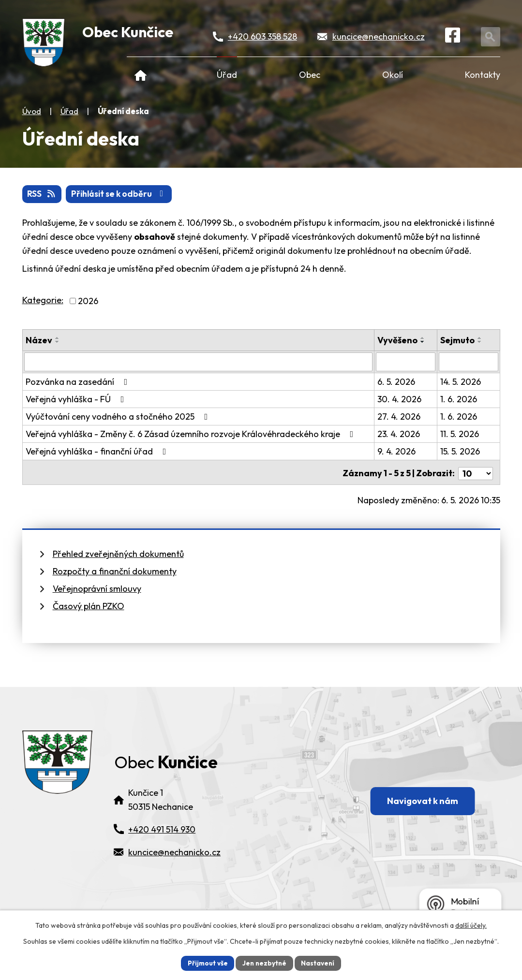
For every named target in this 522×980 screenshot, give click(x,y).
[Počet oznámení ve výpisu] (476, 471)
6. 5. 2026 (397, 382)
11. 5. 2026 (460, 434)
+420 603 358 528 (263, 37)
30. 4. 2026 (400, 399)
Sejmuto (457, 341)
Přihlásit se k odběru (122, 195)
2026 (88, 301)
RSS (42, 195)
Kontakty (483, 75)
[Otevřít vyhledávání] (492, 37)
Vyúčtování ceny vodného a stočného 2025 (119, 417)
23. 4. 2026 (399, 434)
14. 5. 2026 (461, 382)
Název (39, 341)
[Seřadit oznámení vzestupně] (58, 338)
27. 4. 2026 (399, 417)
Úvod (141, 75)
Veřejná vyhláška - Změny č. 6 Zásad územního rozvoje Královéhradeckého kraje (192, 434)
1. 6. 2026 (459, 399)
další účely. (471, 925)
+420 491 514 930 (162, 844)
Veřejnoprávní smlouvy (97, 586)
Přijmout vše (206, 963)
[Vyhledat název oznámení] (199, 362)
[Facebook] (454, 37)
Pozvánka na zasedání (79, 382)
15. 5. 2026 (460, 451)
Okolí (393, 75)
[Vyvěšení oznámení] (406, 362)
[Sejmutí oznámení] (468, 362)
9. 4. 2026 (397, 451)
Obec (310, 75)
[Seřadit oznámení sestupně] (58, 342)
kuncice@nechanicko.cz (379, 37)
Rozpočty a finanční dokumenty (115, 569)
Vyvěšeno (398, 341)
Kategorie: (43, 300)
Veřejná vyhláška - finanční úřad (98, 451)
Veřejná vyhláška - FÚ (77, 399)
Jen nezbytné (265, 963)
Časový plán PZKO (89, 604)
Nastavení (320, 963)
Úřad (227, 75)
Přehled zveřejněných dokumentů (118, 551)
